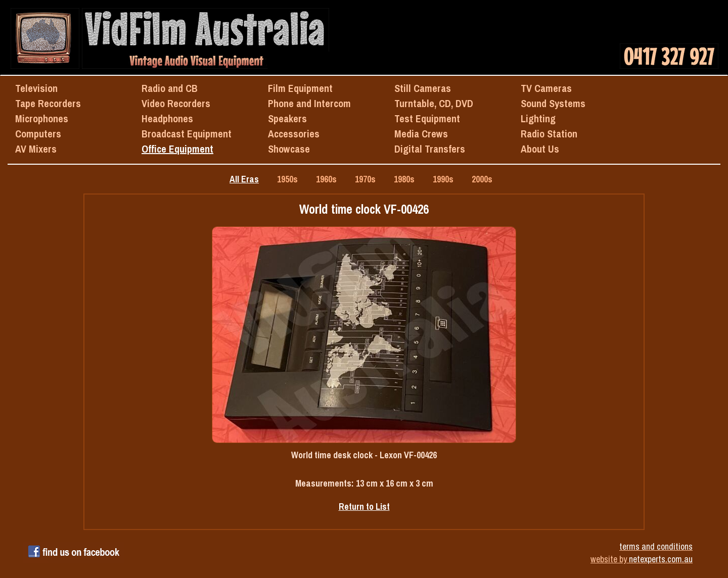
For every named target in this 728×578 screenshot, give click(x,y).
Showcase (289, 149)
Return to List (364, 507)
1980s (404, 179)
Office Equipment (177, 149)
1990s (443, 179)
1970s (365, 179)
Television (36, 88)
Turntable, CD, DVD (434, 103)
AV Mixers (36, 149)
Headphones (167, 118)
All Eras (244, 179)
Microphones (42, 118)
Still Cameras (423, 88)
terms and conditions (656, 546)
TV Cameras (546, 88)
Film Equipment (300, 88)
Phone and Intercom (309, 103)
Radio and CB (170, 88)
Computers (38, 134)
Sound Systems (553, 103)
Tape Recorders (48, 103)
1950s (287, 179)
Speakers (287, 118)
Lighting (538, 118)
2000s (482, 179)
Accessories (294, 134)
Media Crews (421, 134)
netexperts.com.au (661, 559)
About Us (540, 149)
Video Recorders (176, 103)
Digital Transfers (430, 149)
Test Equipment (427, 118)
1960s (326, 179)
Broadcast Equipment (187, 134)
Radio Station (549, 134)
